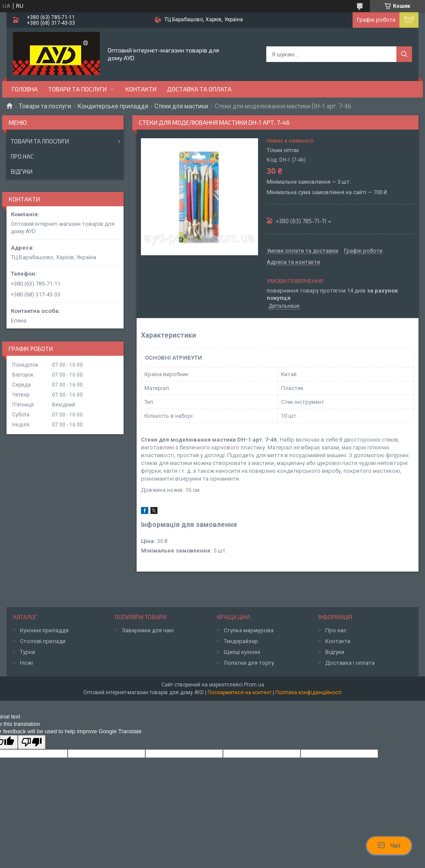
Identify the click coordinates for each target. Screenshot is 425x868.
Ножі (26, 663)
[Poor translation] (32, 742)
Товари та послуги (77, 89)
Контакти (141, 89)
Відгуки (22, 172)
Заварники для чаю (148, 630)
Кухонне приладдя (44, 630)
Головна (25, 89)
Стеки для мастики (181, 106)
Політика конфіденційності (309, 692)
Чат (389, 845)
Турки (28, 652)
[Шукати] (404, 54)
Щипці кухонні (242, 652)
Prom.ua (254, 685)
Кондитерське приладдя (113, 106)
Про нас (22, 156)
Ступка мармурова (249, 630)
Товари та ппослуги (40, 141)
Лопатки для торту (249, 663)
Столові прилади (43, 641)
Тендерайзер (241, 641)
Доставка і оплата (350, 663)
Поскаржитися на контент (240, 692)
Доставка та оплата (199, 89)
